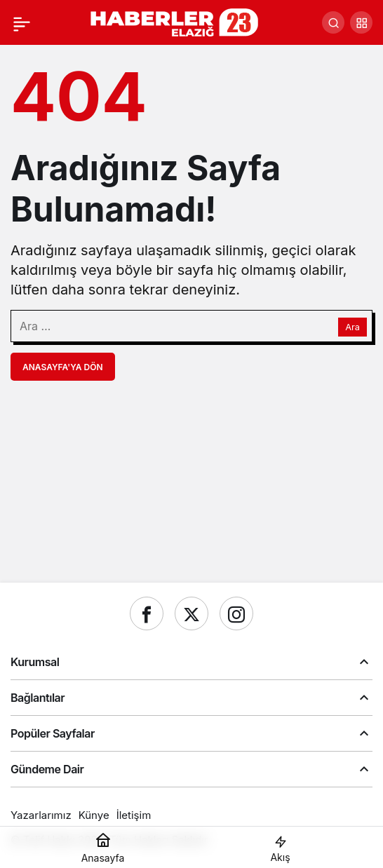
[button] (361, 22)
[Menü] (22, 22)
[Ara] (333, 22)
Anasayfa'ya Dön (63, 367)
